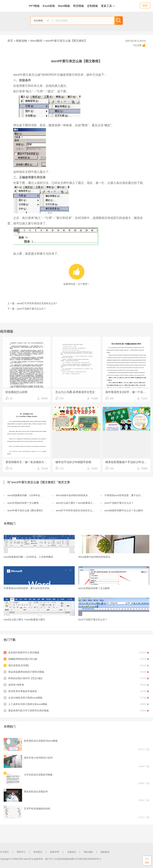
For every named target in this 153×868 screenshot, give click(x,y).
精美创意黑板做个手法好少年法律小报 (128, 462)
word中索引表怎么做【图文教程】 (25, 510)
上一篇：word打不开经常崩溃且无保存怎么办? (32, 303)
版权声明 (55, 852)
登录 (145, 6)
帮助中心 (21, 852)
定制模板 (93, 5)
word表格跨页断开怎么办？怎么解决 (124, 510)
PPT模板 (34, 6)
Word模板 (64, 6)
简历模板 (79, 6)
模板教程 (105, 852)
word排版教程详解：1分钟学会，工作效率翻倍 (32, 495)
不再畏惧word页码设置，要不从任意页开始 (127, 495)
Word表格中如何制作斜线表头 (72, 495)
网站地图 (88, 852)
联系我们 (38, 852)
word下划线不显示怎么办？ (119, 503)
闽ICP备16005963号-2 (90, 859)
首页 (10, 41)
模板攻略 (22, 41)
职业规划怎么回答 (17, 392)
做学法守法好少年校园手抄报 (73, 462)
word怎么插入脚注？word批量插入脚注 (77, 503)
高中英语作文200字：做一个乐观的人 (128, 392)
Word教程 (36, 41)
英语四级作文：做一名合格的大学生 (28, 462)
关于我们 (4, 852)
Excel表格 (49, 6)
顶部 (147, 860)
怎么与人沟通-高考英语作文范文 (75, 392)
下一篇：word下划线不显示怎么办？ (27, 309)
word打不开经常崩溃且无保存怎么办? (76, 510)
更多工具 (108, 6)
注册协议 (72, 852)
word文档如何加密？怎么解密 (23, 503)
